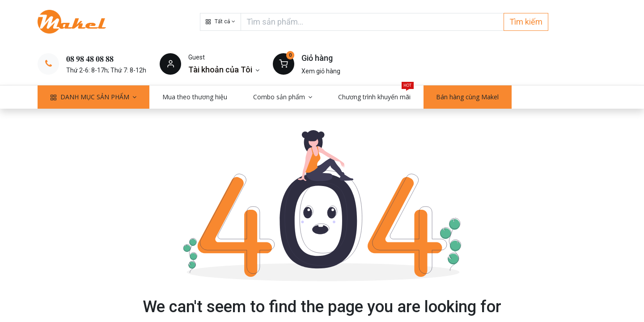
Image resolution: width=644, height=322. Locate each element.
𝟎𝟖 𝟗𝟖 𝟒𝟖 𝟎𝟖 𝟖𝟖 (90, 59)
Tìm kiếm (526, 22)
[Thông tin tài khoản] (224, 70)
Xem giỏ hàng (321, 71)
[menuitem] (195, 97)
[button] (220, 22)
